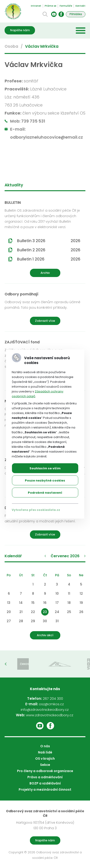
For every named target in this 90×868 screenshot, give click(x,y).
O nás (45, 746)
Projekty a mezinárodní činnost (45, 790)
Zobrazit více (45, 321)
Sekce (45, 765)
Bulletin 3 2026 (49, 241)
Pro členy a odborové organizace (45, 771)
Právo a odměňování (45, 777)
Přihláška (76, 14)
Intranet (36, 6)
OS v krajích (45, 759)
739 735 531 (33, 121)
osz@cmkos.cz (51, 704)
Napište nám (20, 30)
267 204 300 (53, 699)
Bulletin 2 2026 (49, 250)
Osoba (11, 46)
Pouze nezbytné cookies (45, 480)
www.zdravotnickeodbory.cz (50, 715)
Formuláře (66, 6)
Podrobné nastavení (45, 493)
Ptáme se (50, 6)
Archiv (45, 273)
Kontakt (80, 6)
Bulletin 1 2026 (49, 259)
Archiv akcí (45, 635)
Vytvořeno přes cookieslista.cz (36, 510)
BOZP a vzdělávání (45, 783)
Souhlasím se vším (45, 468)
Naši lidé (45, 752)
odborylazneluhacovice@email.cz (46, 137)
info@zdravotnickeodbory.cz (45, 710)
